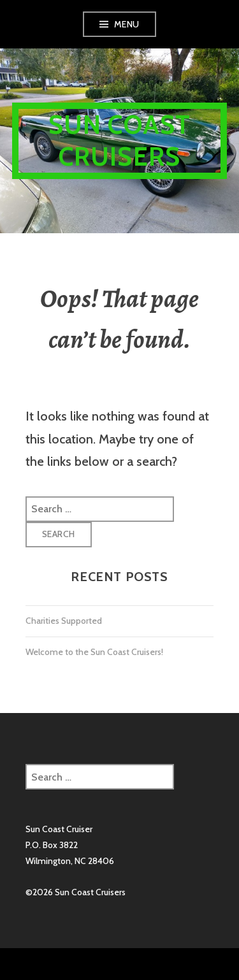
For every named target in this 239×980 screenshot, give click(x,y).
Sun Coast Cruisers (120, 141)
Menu (127, 24)
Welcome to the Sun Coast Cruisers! (94, 652)
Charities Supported (64, 621)
